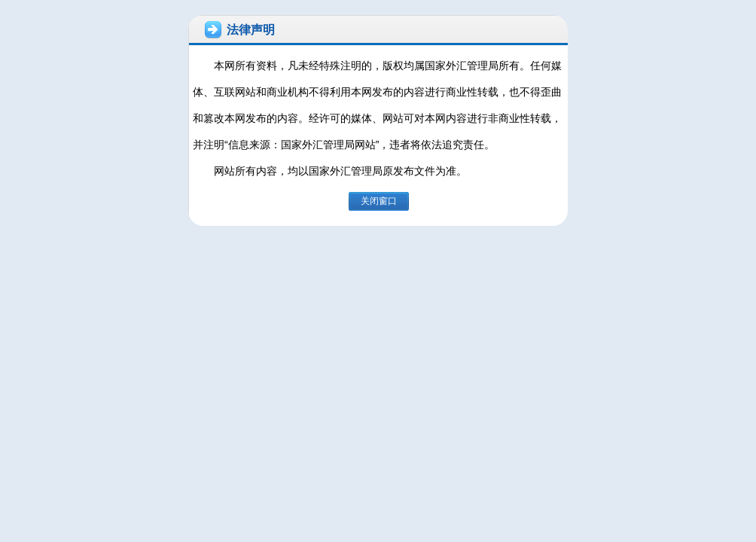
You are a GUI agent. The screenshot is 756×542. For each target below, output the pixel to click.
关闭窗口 (379, 201)
